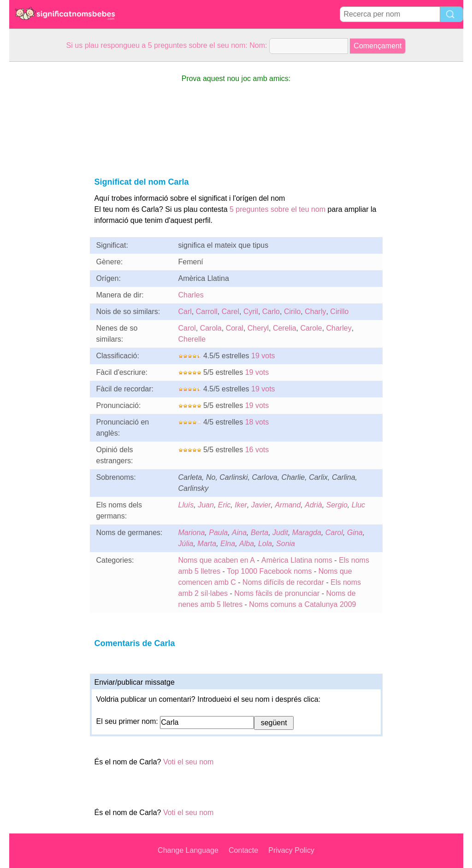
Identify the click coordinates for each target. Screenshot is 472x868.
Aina (239, 533)
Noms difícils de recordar (283, 582)
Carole (311, 328)
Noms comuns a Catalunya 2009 (302, 604)
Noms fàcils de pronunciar (278, 593)
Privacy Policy (291, 850)
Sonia (286, 544)
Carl (185, 312)
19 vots (263, 356)
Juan (206, 505)
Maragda (307, 533)
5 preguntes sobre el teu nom (277, 209)
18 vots (257, 422)
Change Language (188, 850)
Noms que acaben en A (217, 560)
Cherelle (192, 339)
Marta (207, 544)
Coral (235, 328)
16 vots (257, 450)
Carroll (207, 312)
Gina (355, 533)
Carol (187, 328)
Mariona (192, 533)
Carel (230, 312)
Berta (260, 533)
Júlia (186, 544)
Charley (339, 328)
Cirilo (292, 312)
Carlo (271, 312)
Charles (191, 295)
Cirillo (339, 312)
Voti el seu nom (188, 762)
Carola (211, 328)
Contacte (243, 850)
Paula (218, 533)
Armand (288, 505)
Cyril (251, 312)
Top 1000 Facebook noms (269, 571)
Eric (224, 505)
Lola (265, 544)
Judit (280, 533)
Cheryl (258, 328)
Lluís (186, 505)
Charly (315, 312)
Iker (241, 505)
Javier (261, 505)
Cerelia (285, 328)
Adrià (313, 505)
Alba (247, 544)
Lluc (358, 505)
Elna (228, 544)
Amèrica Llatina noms (297, 560)
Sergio (337, 505)
